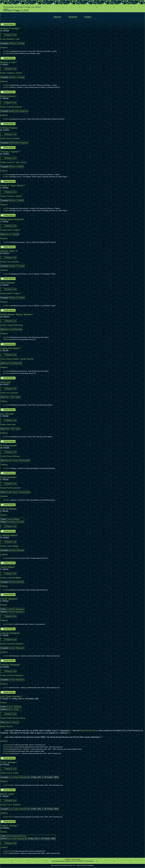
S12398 (8, 751)
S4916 (7, 175)
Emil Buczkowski (14, 488)
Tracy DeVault (76, 859)
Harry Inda (11, 425)
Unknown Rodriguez (16, 612)
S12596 (8, 242)
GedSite (70, 865)
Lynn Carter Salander (18, 777)
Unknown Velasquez (16, 609)
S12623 (8, 51)
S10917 (8, 468)
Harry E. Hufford (13, 230)
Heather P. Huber (16, 266)
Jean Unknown (13, 262)
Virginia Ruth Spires (15, 325)
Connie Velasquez (17, 648)
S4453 (7, 339)
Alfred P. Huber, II (14, 293)
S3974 (7, 753)
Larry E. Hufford (11, 234)
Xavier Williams (14, 519)
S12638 (8, 337)
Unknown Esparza (14, 107)
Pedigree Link (11, 35)
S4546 (7, 558)
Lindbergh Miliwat (14, 578)
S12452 (8, 624)
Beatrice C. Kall (13, 39)
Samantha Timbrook (16, 522)
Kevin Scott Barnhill (13, 329)
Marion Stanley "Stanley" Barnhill (20, 359)
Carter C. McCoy (12, 722)
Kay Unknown (13, 393)
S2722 (7, 656)
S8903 (7, 749)
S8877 (7, 177)
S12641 (8, 274)
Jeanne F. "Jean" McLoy (17, 162)
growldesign (91, 865)
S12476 (8, 747)
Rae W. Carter (13, 709)
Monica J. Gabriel (16, 167)
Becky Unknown (13, 139)
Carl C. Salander (14, 707)
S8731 (7, 119)
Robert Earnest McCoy (16, 718)
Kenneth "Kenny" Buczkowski (17, 460)
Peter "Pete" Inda (12, 397)
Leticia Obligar (13, 546)
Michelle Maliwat (16, 550)
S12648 (8, 405)
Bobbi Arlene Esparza (18, 111)
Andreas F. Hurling (14, 73)
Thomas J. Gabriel (14, 196)
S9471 (7, 87)
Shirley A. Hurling (16, 43)
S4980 (7, 53)
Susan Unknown (14, 456)
